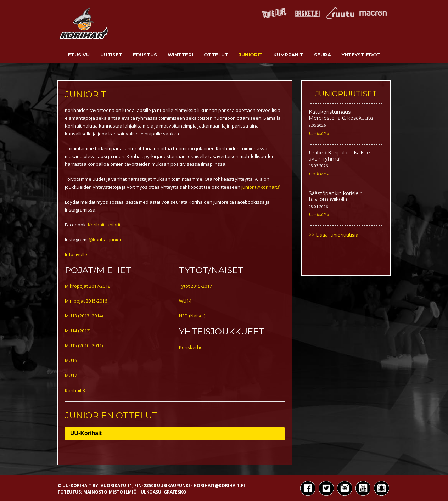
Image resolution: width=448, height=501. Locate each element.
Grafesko (175, 492)
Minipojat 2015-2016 (86, 301)
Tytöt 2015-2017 (195, 286)
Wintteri (180, 55)
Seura (323, 55)
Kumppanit (288, 55)
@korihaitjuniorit (106, 240)
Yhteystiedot (361, 55)
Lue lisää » (319, 133)
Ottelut (216, 55)
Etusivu (79, 55)
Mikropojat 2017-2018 (88, 286)
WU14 (185, 301)
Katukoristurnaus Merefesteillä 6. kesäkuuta (341, 115)
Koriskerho (191, 347)
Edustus (145, 55)
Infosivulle (76, 254)
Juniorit (251, 55)
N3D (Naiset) (192, 316)
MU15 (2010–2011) (84, 345)
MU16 (71, 360)
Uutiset (111, 55)
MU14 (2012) (78, 331)
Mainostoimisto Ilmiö (110, 492)
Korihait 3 (75, 390)
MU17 (71, 375)
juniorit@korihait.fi (261, 187)
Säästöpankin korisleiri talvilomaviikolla (336, 196)
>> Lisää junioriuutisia (334, 235)
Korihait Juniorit (104, 225)
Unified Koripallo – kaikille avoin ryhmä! (339, 156)
